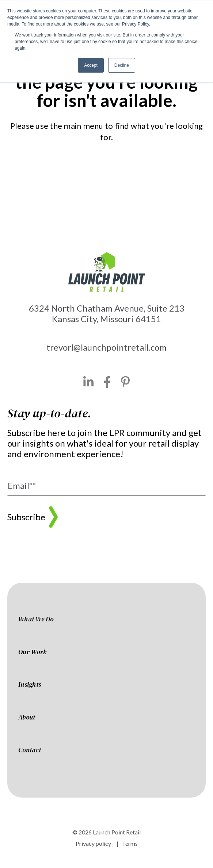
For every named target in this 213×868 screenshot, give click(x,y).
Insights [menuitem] (30, 685)
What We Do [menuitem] (36, 620)
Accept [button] (91, 65)
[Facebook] (107, 382)
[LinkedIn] (89, 382)
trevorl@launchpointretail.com (106, 347)
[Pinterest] (125, 382)
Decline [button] (122, 65)
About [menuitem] (27, 718)
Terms (130, 843)
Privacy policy (93, 843)
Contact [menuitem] (30, 751)
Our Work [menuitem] (32, 652)
